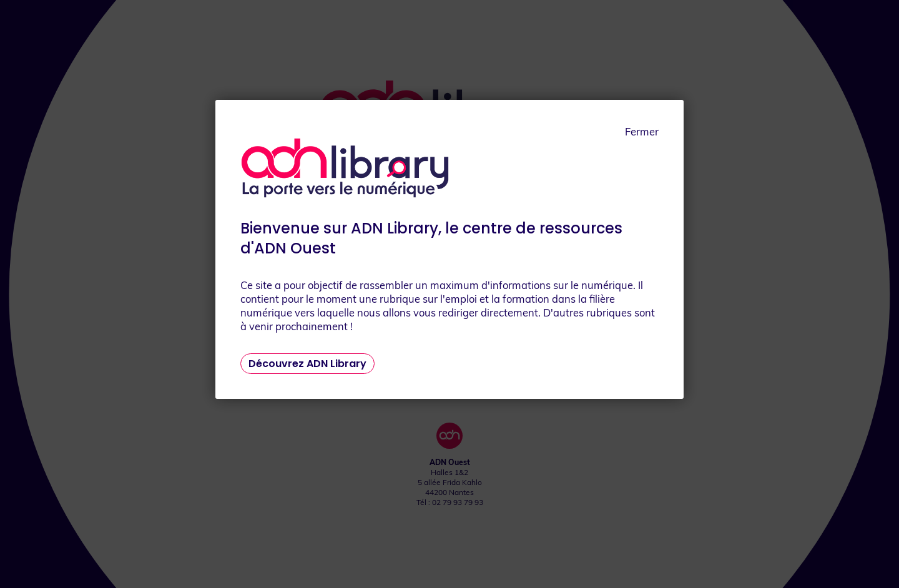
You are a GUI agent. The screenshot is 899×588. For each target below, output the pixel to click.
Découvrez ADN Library (307, 364)
